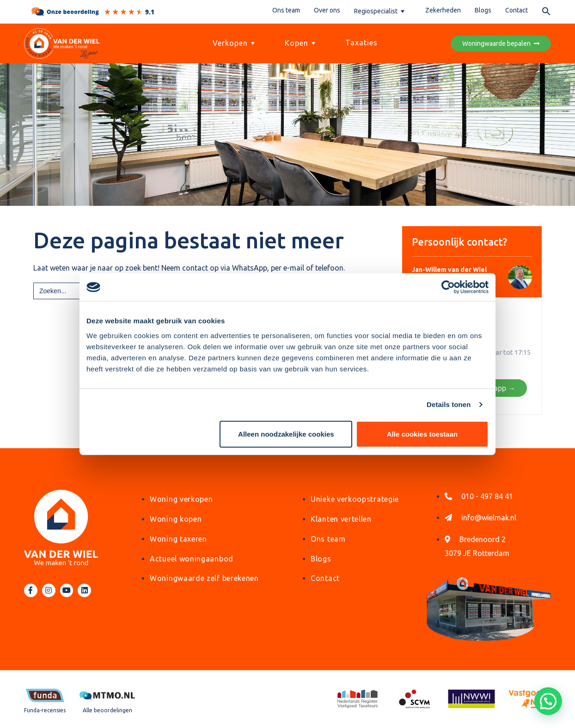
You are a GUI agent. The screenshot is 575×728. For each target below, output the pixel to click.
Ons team (286, 10)
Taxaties (361, 43)
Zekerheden (443, 10)
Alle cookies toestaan (422, 434)
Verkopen (235, 43)
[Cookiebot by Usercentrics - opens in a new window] (448, 287)
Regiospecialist (380, 11)
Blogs (483, 10)
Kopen (301, 43)
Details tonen (449, 404)
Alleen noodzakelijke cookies (286, 434)
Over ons (327, 10)
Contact (517, 10)
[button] (546, 13)
